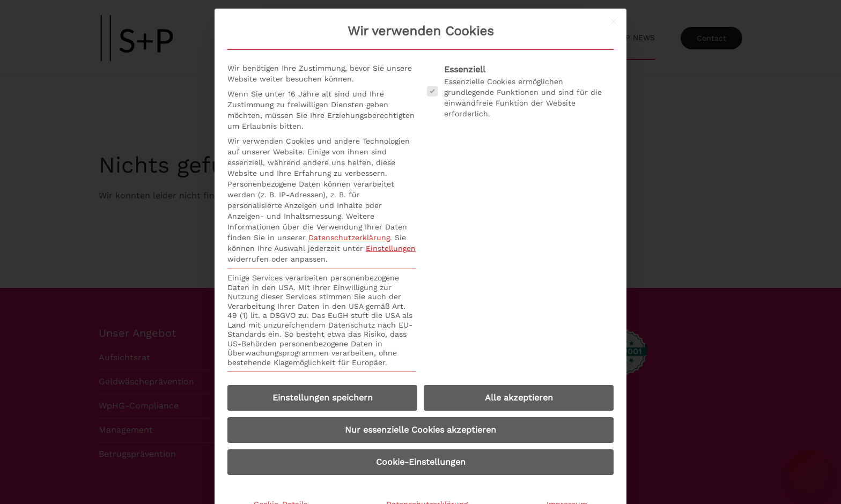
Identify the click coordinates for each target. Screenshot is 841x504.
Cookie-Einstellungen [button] (421, 462)
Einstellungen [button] (391, 248)
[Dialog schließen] (614, 21)
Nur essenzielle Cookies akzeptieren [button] (420, 430)
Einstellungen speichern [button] (323, 398)
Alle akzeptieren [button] (519, 398)
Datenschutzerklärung (349, 238)
